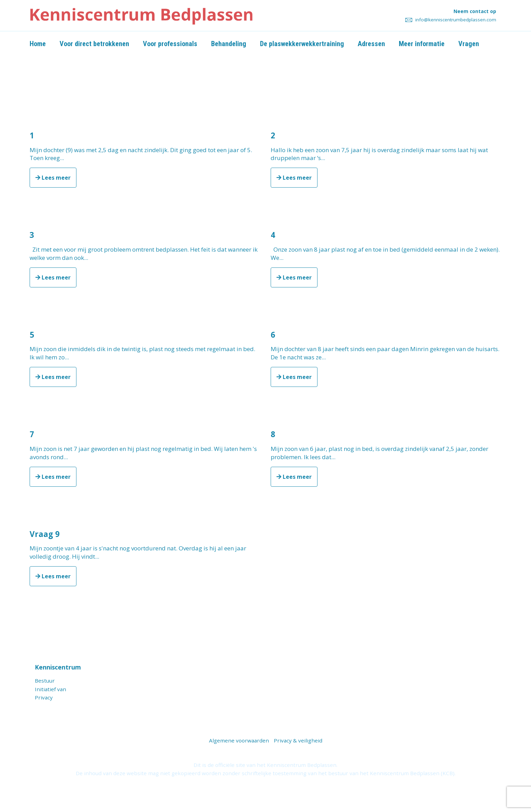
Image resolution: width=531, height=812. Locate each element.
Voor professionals (172, 44)
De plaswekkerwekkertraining (305, 44)
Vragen (472, 44)
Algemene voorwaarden (239, 740)
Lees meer (53, 178)
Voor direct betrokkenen (95, 44)
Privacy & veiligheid (298, 740)
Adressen (374, 44)
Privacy (44, 697)
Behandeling (232, 44)
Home (38, 44)
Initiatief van (50, 689)
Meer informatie (425, 44)
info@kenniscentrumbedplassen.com (451, 19)
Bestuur (45, 681)
